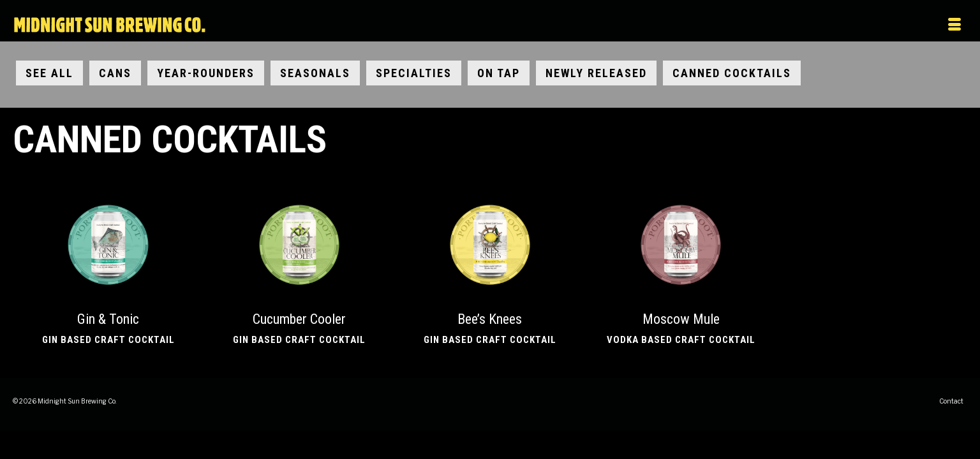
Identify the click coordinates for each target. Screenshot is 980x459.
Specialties (414, 75)
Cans (115, 75)
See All (49, 75)
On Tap (499, 75)
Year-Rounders (206, 75)
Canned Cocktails (732, 75)
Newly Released (596, 75)
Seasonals (315, 75)
